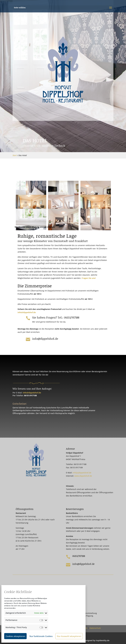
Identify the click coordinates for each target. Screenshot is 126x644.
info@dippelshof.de (27, 312)
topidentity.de (103, 640)
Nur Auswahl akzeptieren (69, 636)
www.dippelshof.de (83, 476)
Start (15, 155)
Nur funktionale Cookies (41, 636)
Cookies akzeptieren (15, 636)
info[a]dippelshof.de (82, 473)
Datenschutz (95, 628)
